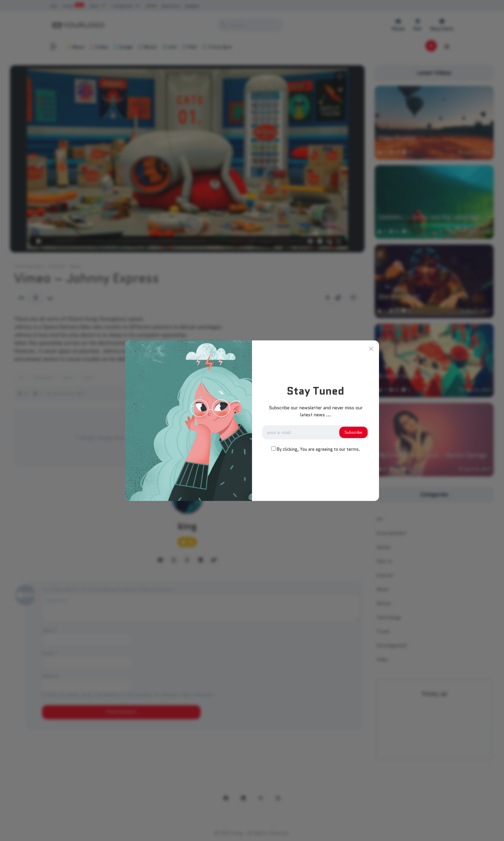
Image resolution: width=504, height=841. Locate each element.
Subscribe (353, 432)
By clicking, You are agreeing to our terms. (318, 449)
